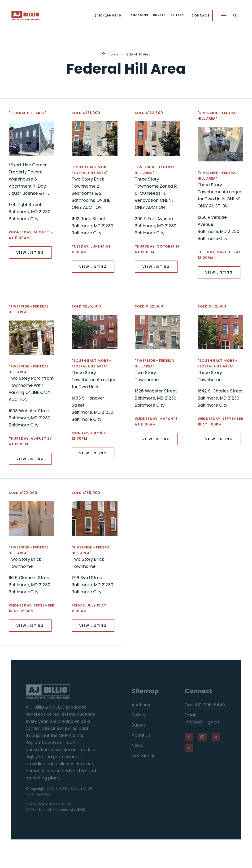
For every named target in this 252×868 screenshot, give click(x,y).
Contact (201, 15)
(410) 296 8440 (108, 15)
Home (113, 54)
